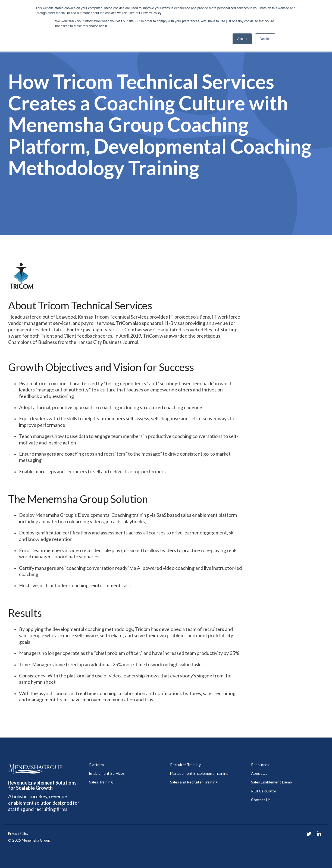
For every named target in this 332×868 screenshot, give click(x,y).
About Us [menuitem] (259, 773)
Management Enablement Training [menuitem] (199, 773)
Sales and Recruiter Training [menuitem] (194, 782)
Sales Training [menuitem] (101, 782)
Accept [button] (242, 39)
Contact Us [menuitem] (261, 800)
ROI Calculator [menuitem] (264, 791)
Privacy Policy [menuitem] (18, 834)
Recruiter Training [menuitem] (185, 765)
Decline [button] (265, 39)
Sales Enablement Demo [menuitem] (272, 782)
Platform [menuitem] (96, 765)
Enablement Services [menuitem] (107, 773)
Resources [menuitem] (260, 765)
